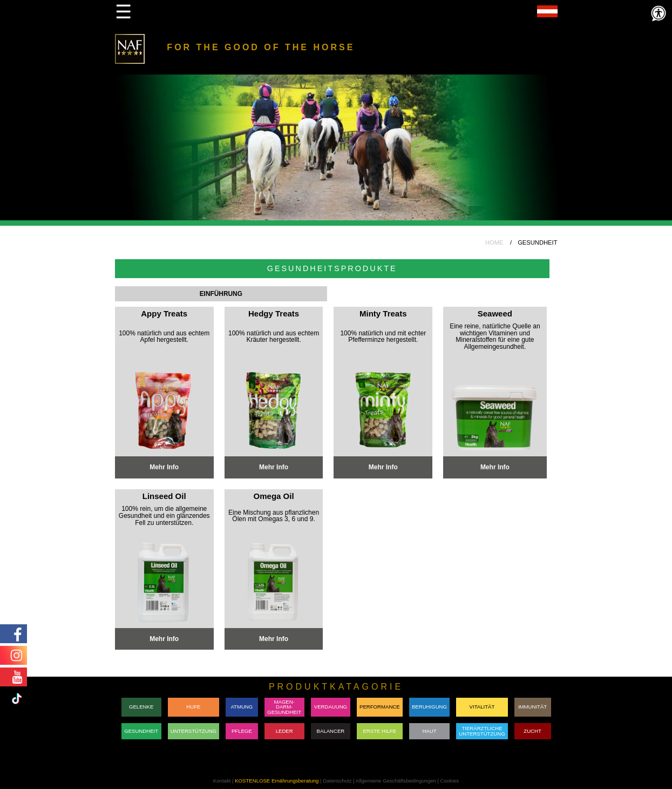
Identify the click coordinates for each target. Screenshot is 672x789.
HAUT (429, 731)
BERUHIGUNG (429, 707)
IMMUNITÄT (532, 707)
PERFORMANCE (380, 707)
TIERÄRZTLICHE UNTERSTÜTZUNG (482, 731)
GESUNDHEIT (141, 731)
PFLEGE (242, 731)
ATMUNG (242, 707)
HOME (494, 242)
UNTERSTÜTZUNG (194, 731)
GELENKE (141, 707)
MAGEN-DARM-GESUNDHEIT (284, 707)
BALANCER (331, 731)
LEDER (284, 731)
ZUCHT (532, 731)
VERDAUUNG (331, 707)
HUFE (193, 707)
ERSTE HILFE (379, 731)
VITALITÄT (482, 707)
